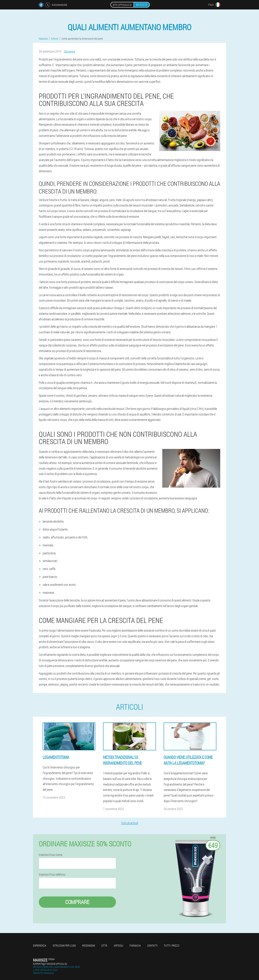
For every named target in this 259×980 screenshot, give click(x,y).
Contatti (152, 945)
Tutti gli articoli (130, 823)
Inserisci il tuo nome (51, 855)
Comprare (77, 902)
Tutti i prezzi (172, 945)
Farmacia (135, 945)
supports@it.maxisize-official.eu (50, 964)
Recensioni (89, 945)
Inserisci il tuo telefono (52, 874)
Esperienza (40, 945)
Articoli (118, 945)
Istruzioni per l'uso (64, 945)
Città (104, 945)
